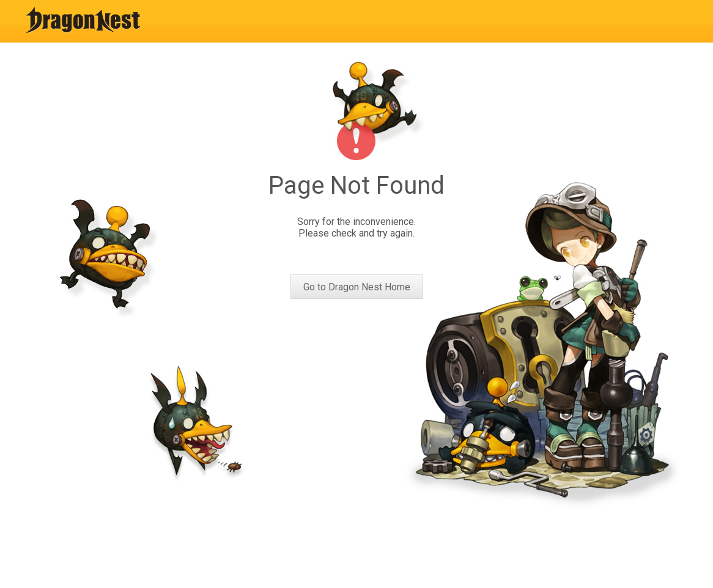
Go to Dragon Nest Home (357, 287)
